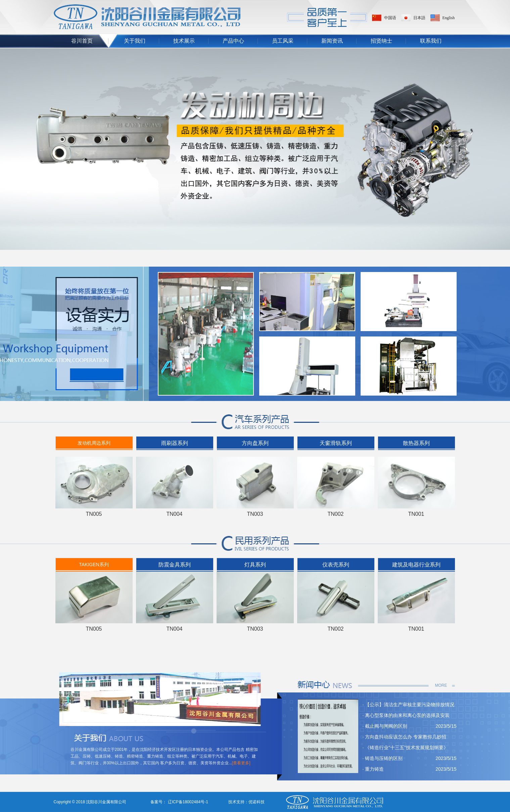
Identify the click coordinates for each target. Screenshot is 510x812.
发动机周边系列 (94, 443)
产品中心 (233, 41)
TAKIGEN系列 (94, 565)
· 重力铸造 (373, 769)
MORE (441, 685)
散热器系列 (416, 443)
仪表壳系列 (336, 565)
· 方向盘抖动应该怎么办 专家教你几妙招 (405, 737)
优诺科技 (257, 802)
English (449, 18)
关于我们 (135, 41)
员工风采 (283, 41)
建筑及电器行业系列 (416, 565)
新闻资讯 (332, 41)
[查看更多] (241, 763)
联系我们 (431, 41)
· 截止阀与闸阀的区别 (385, 726)
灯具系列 (255, 565)
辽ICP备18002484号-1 (187, 802)
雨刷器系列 (175, 443)
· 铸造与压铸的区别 (383, 758)
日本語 (419, 18)
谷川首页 (82, 41)
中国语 (390, 18)
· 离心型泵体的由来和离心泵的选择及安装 (406, 715)
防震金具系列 (175, 565)
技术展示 (184, 41)
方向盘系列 (255, 443)
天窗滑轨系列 (336, 443)
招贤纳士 (381, 41)
